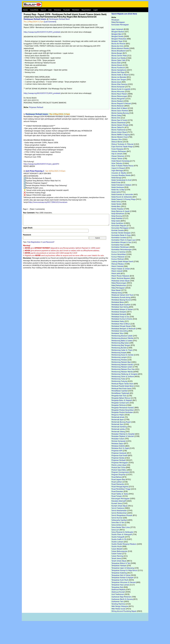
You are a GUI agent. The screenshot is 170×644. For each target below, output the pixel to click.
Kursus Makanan (118, 257)
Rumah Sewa (117, 503)
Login (96, 10)
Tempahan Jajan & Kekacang (123, 568)
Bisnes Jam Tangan (119, 79)
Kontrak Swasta (118, 230)
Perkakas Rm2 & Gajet (120, 448)
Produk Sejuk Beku (119, 470)
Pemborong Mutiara (119, 360)
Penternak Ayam (118, 419)
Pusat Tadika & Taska (120, 494)
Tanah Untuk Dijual (119, 561)
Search (43, 10)
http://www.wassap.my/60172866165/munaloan (48, 202)
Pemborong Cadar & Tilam (122, 350)
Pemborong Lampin (119, 357)
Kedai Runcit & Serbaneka (122, 197)
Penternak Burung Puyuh (121, 422)
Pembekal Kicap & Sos (120, 317)
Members (76, 10)
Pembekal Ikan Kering (120, 307)
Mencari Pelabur (118, 264)
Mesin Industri (117, 271)
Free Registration (34, 242)
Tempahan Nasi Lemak (120, 585)
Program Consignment (120, 472)
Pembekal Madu (118, 321)
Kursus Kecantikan (119, 254)
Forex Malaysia (117, 149)
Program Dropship (119, 475)
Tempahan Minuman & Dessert (124, 582)
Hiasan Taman (117, 158)
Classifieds (34, 10)
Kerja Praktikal (117, 218)
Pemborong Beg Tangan (121, 345)
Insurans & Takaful (119, 173)
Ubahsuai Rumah (118, 592)
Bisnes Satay (116, 115)
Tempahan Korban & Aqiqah (123, 577)
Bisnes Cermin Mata (119, 55)
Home (25, 10)
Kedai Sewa (116, 202)
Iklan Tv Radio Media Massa (122, 166)
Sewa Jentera (117, 525)
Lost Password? (48, 242)
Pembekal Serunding (120, 331)
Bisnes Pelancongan (119, 96)
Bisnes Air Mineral (118, 44)
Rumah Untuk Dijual (119, 506)
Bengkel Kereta (117, 36)
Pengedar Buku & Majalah (122, 400)
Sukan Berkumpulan (119, 551)
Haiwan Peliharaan (119, 151)
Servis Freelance (118, 508)
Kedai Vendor (117, 204)
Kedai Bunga (116, 178)
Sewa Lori (115, 530)
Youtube (66, 10)
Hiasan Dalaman (118, 156)
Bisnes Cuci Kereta (119, 58)
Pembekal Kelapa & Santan (122, 309)
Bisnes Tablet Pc (118, 127)
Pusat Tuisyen (117, 496)
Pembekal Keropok (119, 314)
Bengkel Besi (117, 34)
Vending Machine (118, 604)
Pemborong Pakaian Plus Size (123, 369)
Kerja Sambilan (117, 223)
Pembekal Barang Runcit (121, 300)
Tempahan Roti (117, 587)
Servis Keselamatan (119, 510)
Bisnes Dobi (116, 63)
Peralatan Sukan (118, 439)
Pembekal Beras (118, 302)
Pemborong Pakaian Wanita (122, 372)
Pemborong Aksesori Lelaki (122, 336)
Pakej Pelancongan (119, 283)
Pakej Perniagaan (118, 22)
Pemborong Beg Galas (120, 343)
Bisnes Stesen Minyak (120, 125)
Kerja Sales (116, 221)
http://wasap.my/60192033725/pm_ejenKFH (41, 164)
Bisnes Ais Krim (117, 46)
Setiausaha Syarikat (119, 520)
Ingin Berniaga (117, 170)
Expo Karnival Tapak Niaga (122, 146)
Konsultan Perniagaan (120, 25)
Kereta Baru (116, 206)
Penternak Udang (118, 431)
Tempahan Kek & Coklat (121, 575)
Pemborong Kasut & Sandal (122, 355)
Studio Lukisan (117, 542)
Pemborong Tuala (118, 379)
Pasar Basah (116, 290)
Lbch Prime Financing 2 (35, 171)
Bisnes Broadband (119, 51)
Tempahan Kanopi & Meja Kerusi (124, 570)
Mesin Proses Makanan (120, 276)
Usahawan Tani (117, 601)
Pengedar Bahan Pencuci (121, 398)
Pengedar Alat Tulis (119, 396)
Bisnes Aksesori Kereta (120, 48)
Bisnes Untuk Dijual (119, 132)
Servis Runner (117, 518)
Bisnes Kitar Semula (119, 84)
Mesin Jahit (116, 273)
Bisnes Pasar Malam (119, 94)
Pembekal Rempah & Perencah (124, 329)
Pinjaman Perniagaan (120, 463)
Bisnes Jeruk (116, 82)
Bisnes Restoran (118, 106)
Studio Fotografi (118, 537)
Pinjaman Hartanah (119, 453)
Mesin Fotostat (117, 266)
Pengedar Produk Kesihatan (122, 412)
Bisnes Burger (117, 53)
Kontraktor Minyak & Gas (121, 242)
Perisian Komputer (119, 441)
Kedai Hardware (118, 187)
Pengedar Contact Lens (120, 403)
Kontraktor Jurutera (119, 237)
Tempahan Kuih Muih (120, 580)
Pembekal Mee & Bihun (121, 324)
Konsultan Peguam (119, 225)
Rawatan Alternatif (119, 501)
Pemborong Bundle (119, 348)
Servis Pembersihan (119, 513)
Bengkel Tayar (117, 41)
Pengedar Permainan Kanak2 (123, 407)
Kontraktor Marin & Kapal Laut (124, 240)
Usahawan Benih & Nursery (122, 599)
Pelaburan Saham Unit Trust (122, 295)
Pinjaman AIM (117, 451)
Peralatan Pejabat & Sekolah (123, 436)
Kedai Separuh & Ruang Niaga (124, 199)
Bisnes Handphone (119, 70)
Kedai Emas (116, 182)
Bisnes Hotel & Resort (120, 75)
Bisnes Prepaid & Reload (121, 103)
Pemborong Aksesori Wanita (122, 338)
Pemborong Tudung (119, 381)
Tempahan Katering (119, 573)
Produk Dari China (119, 467)
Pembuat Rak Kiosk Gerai (121, 388)
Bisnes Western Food (120, 137)
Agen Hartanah (117, 29)
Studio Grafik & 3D (119, 539)
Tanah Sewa (116, 558)
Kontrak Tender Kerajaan (121, 233)
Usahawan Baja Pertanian (121, 597)
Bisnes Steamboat (119, 123)
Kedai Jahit (116, 192)
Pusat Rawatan (117, 491)
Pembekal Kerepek (119, 312)
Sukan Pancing (117, 556)
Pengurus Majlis (118, 415)
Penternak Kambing (119, 427)
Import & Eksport (118, 168)
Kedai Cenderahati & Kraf (121, 180)
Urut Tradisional (118, 594)
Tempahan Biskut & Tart (121, 563)
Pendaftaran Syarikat (120, 391)
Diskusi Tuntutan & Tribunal (122, 144)
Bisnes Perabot (117, 101)
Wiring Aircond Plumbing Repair (124, 611)
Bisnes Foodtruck (118, 67)
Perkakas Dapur (118, 443)
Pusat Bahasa (117, 477)
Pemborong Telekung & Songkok (125, 374)
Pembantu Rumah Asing (121, 297)
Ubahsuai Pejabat (118, 589)
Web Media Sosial (118, 609)
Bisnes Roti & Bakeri (119, 108)
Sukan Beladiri (117, 549)
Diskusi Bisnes (117, 142)
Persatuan (115, 20)
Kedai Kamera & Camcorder (122, 194)
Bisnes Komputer (118, 87)
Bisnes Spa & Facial (119, 120)
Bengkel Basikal (118, 32)
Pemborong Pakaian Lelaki (122, 367)
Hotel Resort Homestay (120, 161)
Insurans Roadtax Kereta (121, 175)
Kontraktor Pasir (118, 245)
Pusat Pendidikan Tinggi (121, 489)
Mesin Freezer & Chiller (121, 269)
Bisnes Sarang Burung (120, 113)
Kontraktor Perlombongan (122, 249)
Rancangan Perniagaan (121, 498)
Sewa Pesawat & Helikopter (122, 532)
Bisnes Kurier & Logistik (121, 89)
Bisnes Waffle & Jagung (121, 134)
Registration (86, 10)
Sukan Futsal (117, 553)
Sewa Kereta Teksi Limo (121, 527)
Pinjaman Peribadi (36, 107)
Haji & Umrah (117, 154)
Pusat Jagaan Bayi (118, 479)
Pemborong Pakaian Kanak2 (123, 364)
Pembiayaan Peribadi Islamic (35, 19)
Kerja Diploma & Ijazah (121, 211)
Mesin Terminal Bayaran (121, 278)
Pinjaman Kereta (118, 458)
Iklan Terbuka (117, 163)
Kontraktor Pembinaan (120, 247)
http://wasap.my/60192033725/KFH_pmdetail (42, 32)
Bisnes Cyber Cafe (118, 60)
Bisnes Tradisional (119, 130)
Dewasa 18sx (117, 139)
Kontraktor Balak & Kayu (121, 235)
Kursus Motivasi (118, 259)
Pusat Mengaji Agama (120, 486)
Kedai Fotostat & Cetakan (121, 185)
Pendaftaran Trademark (121, 393)
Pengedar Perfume (119, 405)
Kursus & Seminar (119, 252)
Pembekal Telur (118, 333)
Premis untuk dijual (119, 465)
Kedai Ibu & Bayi (118, 190)
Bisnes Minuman (118, 91)
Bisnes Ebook (117, 65)
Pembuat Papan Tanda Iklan (122, 384)
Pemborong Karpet (119, 352)
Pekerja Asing (117, 293)
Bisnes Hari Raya (118, 72)
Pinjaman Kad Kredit (120, 455)
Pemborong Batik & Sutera (122, 340)
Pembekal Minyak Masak (121, 326)
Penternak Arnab (118, 417)
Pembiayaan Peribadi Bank (59, 19)
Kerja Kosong (117, 216)
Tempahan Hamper (119, 565)
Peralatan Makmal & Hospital (123, 434)
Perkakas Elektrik (118, 446)
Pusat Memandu (118, 484)
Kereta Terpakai (117, 209)
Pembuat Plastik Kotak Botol (123, 386)
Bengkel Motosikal (119, 39)
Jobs (50, 10)
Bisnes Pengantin (118, 99)
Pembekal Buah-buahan (121, 305)
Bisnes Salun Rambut (120, 111)
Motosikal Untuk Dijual (121, 281)
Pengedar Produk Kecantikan (123, 410)
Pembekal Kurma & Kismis (122, 319)
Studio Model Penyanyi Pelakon (124, 544)
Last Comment (50, 22)
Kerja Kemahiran (118, 213)
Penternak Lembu (118, 429)
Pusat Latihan (117, 482)
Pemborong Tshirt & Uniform (123, 376)
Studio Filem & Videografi (122, 534)
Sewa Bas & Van (118, 522)
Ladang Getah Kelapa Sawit (122, 261)
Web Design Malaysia (120, 606)
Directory (57, 10)
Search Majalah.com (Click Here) (124, 14)
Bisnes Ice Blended (119, 77)
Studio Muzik (117, 546)
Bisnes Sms (116, 118)
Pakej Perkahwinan (119, 285)
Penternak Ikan (117, 424)
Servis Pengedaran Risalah (122, 515)
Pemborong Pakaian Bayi (121, 362)
